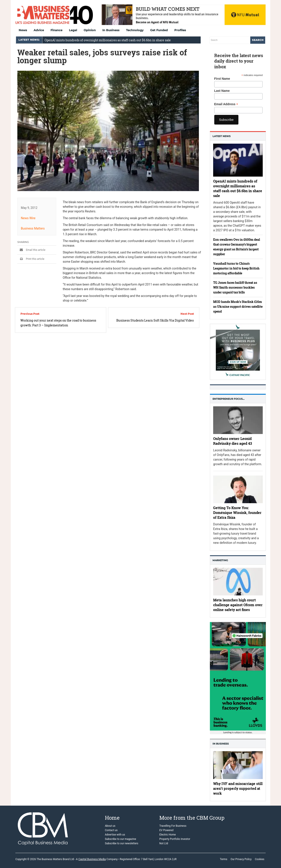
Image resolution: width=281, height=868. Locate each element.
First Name (222, 79)
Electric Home (168, 835)
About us (110, 826)
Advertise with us (115, 835)
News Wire (28, 218)
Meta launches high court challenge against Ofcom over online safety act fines (238, 605)
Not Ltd (164, 843)
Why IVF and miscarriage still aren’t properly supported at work (238, 788)
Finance (56, 30)
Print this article (31, 259)
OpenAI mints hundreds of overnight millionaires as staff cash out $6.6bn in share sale (108, 40)
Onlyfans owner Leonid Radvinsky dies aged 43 (233, 441)
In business (221, 744)
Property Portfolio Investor (175, 839)
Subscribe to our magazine (121, 839)
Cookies (260, 859)
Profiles (180, 30)
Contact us (111, 830)
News (23, 30)
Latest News (222, 136)
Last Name (222, 91)
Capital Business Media (92, 859)
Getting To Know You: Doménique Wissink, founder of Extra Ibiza (237, 513)
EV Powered (166, 830)
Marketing (220, 560)
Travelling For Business (173, 826)
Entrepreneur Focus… (229, 399)
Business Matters (33, 228)
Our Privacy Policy (241, 859)
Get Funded (159, 30)
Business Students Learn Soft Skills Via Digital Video (155, 320)
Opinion (90, 30)
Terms (223, 859)
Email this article (31, 250)
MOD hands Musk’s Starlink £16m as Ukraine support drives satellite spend (238, 307)
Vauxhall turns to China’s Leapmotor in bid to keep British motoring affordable (236, 268)
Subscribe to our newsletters (122, 843)
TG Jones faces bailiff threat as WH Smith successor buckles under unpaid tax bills (235, 287)
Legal (73, 30)
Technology (135, 30)
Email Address (226, 104)
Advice (39, 30)
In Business (111, 30)
